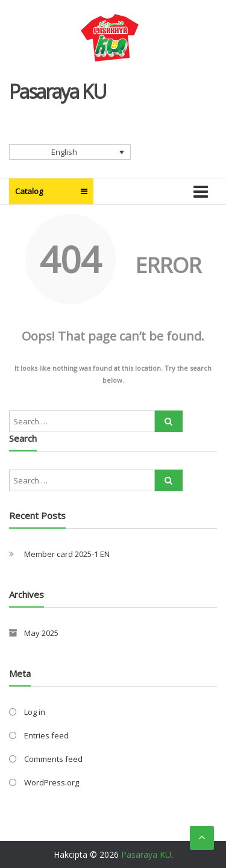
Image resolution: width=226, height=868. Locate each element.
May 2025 (41, 633)
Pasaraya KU (58, 91)
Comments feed (53, 759)
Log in (35, 712)
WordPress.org (52, 782)
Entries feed (46, 735)
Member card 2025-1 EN (67, 554)
